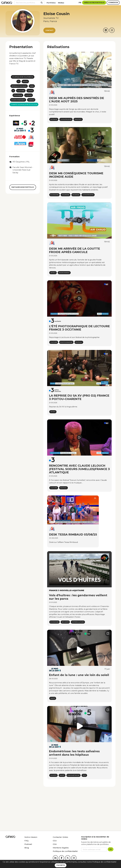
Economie (54, 622)
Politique (18, 95)
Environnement (18, 100)
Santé (30, 91)
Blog (27, 848)
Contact (49, 30)
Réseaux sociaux (19, 86)
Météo (53, 273)
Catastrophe (66, 119)
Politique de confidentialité (104, 862)
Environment (64, 273)
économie (54, 195)
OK (111, 849)
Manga (31, 100)
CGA (55, 844)
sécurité (65, 622)
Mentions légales (61, 848)
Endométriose (73, 775)
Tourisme (66, 195)
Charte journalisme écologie (24, 104)
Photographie (66, 342)
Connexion (113, 3)
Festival (79, 342)
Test (84, 775)
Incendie (54, 119)
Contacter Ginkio (60, 837)
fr (80, 3)
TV (19, 81)
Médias (61, 3)
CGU (55, 841)
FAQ (26, 841)
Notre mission (31, 837)
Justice (29, 95)
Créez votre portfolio (94, 3)
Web (32, 86)
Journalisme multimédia (23, 77)
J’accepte (61, 865)
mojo (25, 81)
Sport (53, 412)
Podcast (28, 844)
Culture (21, 91)
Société (53, 775)
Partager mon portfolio (23, 187)
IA (13, 91)
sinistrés (78, 119)
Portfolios (51, 3)
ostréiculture (78, 622)
